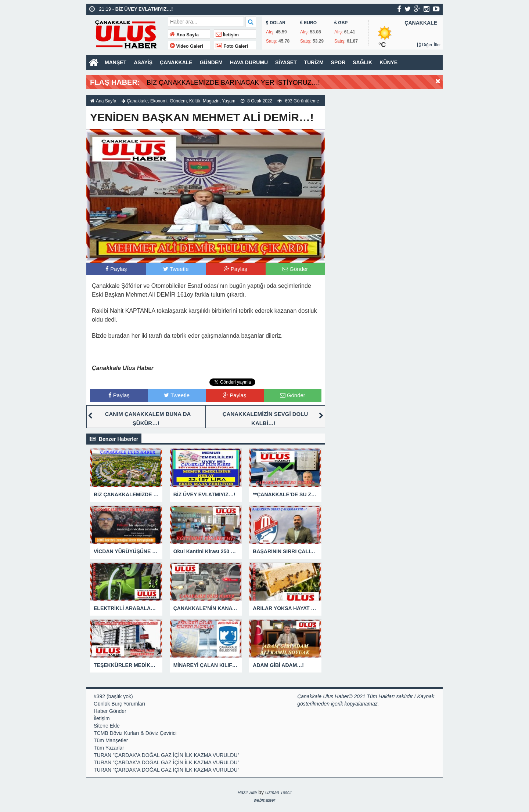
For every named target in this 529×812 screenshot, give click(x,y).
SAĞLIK (362, 62)
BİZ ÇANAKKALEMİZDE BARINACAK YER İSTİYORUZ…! (233, 83)
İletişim (227, 35)
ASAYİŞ (143, 62)
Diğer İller (429, 45)
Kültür (195, 101)
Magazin (211, 101)
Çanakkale (138, 101)
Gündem (178, 101)
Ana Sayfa (184, 35)
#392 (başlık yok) (113, 696)
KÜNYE (388, 62)
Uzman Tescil (278, 793)
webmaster (265, 800)
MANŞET (116, 62)
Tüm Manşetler (111, 740)
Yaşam (228, 101)
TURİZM (314, 62)
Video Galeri (186, 46)
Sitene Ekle (107, 726)
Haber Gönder (110, 711)
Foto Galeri (232, 46)
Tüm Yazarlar (109, 748)
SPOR (338, 62)
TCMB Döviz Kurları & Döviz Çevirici (135, 733)
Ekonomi (159, 101)
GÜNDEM (211, 62)
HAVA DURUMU (249, 62)
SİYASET (286, 62)
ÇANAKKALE (176, 62)
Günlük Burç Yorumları (119, 704)
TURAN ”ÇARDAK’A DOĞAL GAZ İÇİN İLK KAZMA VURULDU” (166, 755)
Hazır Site (247, 793)
